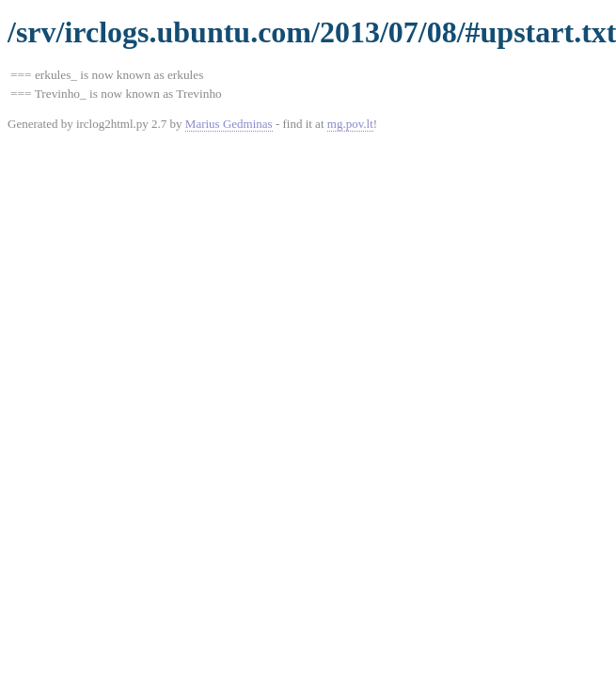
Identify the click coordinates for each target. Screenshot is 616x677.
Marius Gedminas (229, 124)
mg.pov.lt (350, 124)
